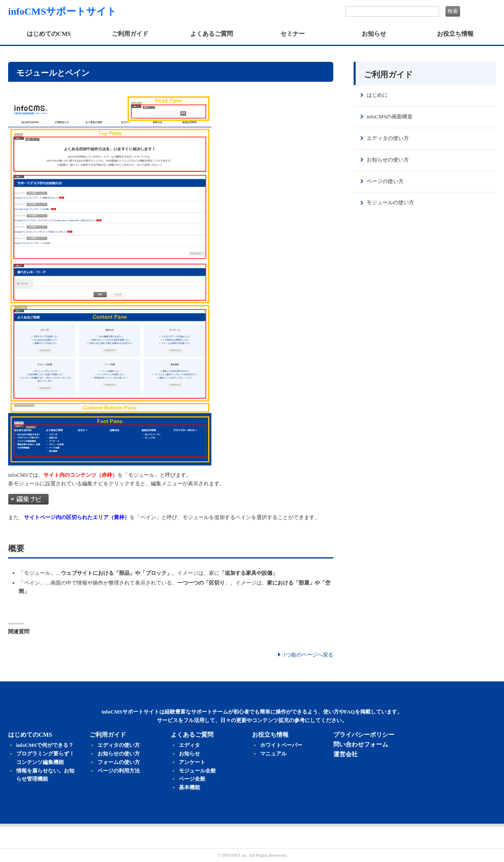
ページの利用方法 (119, 771)
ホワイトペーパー (281, 745)
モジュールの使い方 (390, 202)
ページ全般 (192, 779)
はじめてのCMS (49, 34)
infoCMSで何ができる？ (45, 745)
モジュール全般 (197, 771)
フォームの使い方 (119, 762)
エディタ (189, 745)
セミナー (293, 34)
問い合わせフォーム (361, 744)
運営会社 (345, 754)
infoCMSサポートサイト (62, 11)
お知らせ (374, 34)
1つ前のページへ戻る (308, 655)
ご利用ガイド (130, 34)
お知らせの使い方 (388, 160)
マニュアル (273, 754)
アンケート (192, 762)
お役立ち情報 (455, 34)
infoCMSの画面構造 (390, 117)
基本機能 (189, 787)
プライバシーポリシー (364, 735)
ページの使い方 (385, 181)
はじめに (377, 95)
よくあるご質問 (212, 34)
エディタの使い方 (388, 138)
